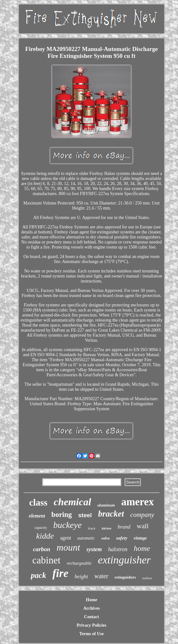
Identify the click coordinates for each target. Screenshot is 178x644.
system (94, 549)
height (81, 577)
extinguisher (124, 560)
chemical (72, 502)
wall (143, 526)
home (142, 548)
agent (66, 538)
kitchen (106, 528)
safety (122, 538)
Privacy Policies (92, 625)
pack (39, 575)
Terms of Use (92, 634)
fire (61, 573)
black (92, 528)
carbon (42, 549)
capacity (41, 528)
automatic (86, 538)
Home (92, 600)
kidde (45, 536)
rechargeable (79, 563)
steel (85, 515)
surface (147, 578)
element (37, 516)
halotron (118, 549)
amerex (137, 502)
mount (68, 547)
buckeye (67, 525)
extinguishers (125, 577)
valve (106, 538)
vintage (140, 538)
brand (124, 527)
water (101, 576)
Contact (91, 617)
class (38, 502)
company (142, 515)
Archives (92, 608)
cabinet (47, 560)
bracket (111, 514)
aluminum (106, 505)
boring (61, 515)
